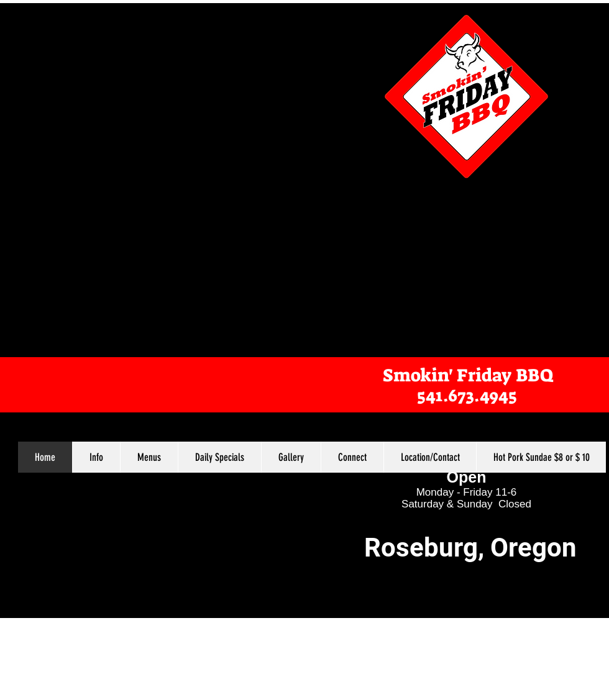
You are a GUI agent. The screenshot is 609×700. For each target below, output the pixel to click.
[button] (149, 457)
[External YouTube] (446, 261)
